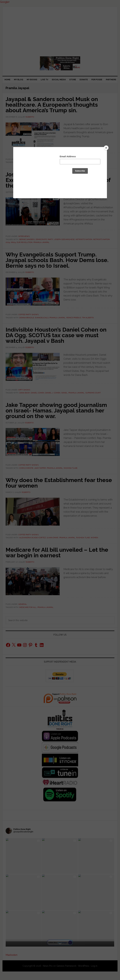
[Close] (106, 148)
